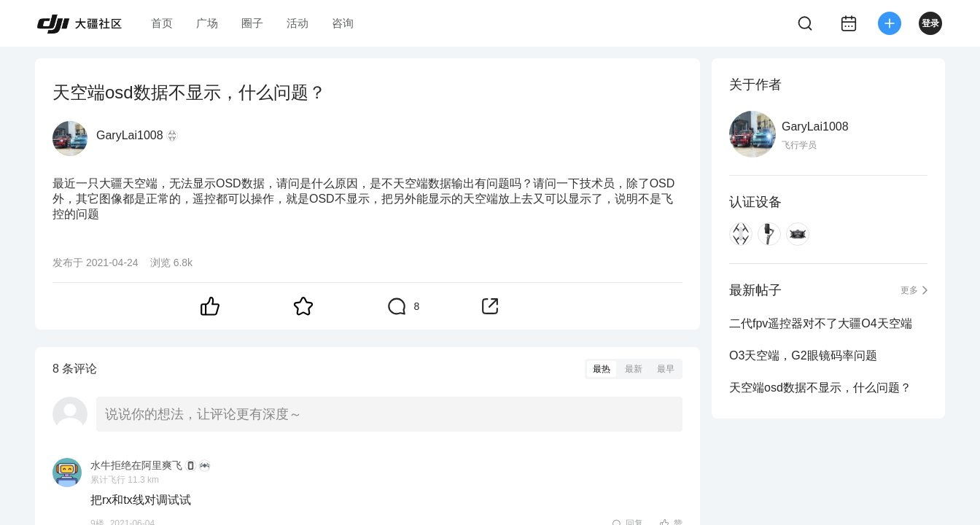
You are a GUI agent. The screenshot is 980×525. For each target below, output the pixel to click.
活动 (297, 23)
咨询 (343, 23)
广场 (207, 23)
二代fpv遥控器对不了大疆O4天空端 (821, 323)
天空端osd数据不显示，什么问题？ (820, 388)
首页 (162, 23)
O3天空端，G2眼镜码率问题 (803, 355)
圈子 (252, 23)
